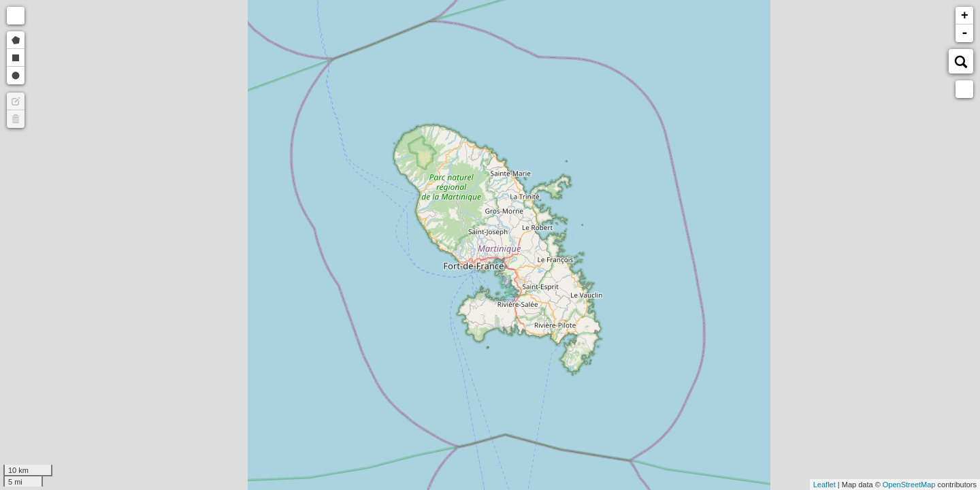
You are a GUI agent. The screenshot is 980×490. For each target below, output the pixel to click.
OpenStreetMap (909, 485)
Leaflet (824, 485)
